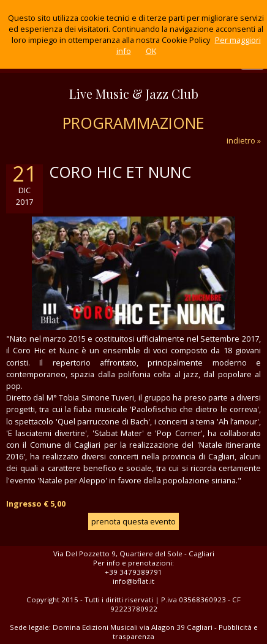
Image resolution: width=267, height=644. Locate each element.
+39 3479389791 (133, 572)
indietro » (244, 140)
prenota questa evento (133, 521)
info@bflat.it (133, 581)
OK (151, 51)
